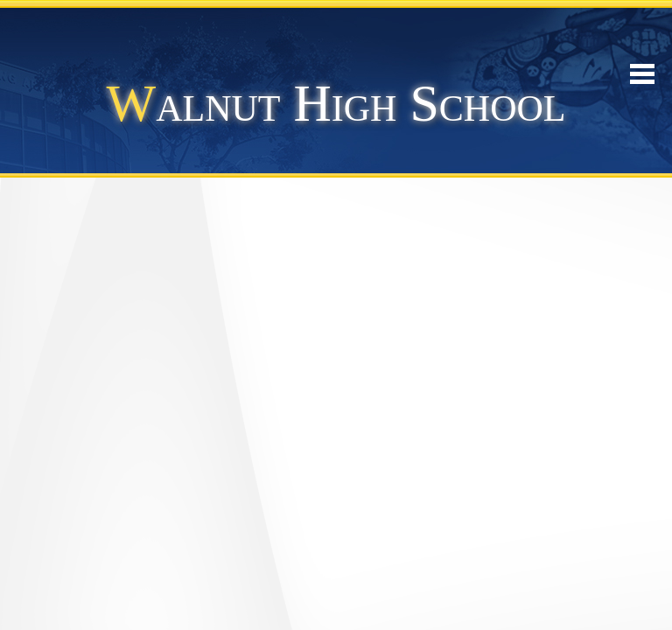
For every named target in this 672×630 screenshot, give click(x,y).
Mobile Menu (642, 74)
